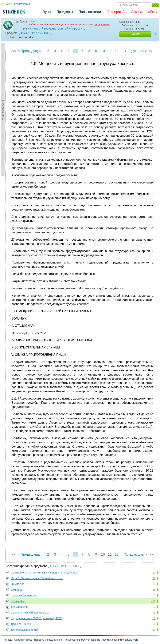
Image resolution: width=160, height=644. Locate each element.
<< (14, 51)
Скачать (135, 34)
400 (153, 601)
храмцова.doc (20, 607)
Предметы (65, 12)
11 (110, 51)
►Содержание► (3, 110)
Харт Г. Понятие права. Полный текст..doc (37, 578)
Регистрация (22, 4)
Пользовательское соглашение (82, 640)
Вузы (47, 12)
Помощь (7, 640)
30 (154, 578)
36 (154, 590)
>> (151, 51)
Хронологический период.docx (30, 613)
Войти (8, 4)
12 (117, 51)
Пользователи (90, 12)
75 (154, 613)
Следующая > (136, 51)
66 (154, 624)
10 (103, 51)
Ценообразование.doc (25, 630)
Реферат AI (116, 12)
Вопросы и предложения (48, 640)
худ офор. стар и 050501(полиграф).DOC (37, 618)
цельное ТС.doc (21, 624)
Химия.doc (18, 584)
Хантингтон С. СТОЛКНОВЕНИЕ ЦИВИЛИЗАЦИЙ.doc (44, 573)
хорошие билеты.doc (24, 595)
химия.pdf (17, 590)
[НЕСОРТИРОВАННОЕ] (36, 33)
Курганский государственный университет (57, 28)
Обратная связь (23, 640)
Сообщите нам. (102, 25)
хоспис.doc (18, 601)
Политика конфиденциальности (120, 640)
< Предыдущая (30, 51)
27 (154, 630)
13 (154, 618)
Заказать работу (144, 12)
